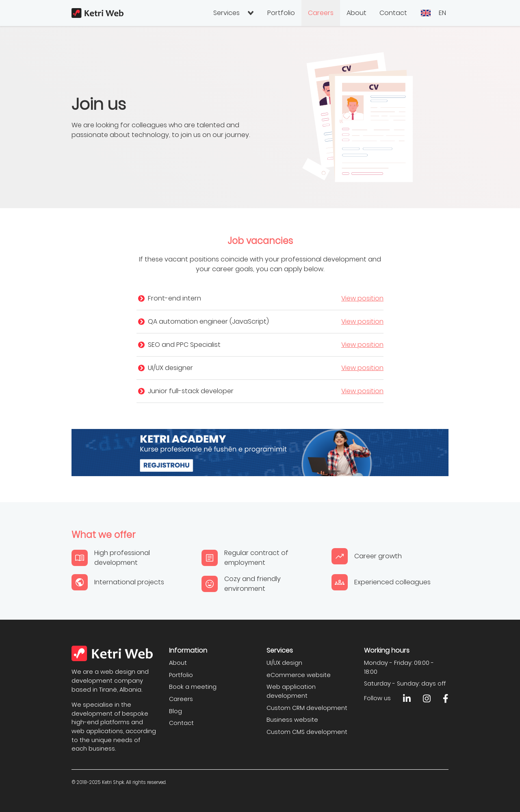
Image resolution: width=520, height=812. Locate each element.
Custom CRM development (307, 708)
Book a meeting (193, 687)
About (356, 13)
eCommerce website (299, 675)
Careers (321, 13)
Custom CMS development (307, 732)
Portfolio (281, 13)
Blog (175, 711)
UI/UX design (284, 663)
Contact (393, 13)
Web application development (291, 691)
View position (362, 298)
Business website (292, 720)
